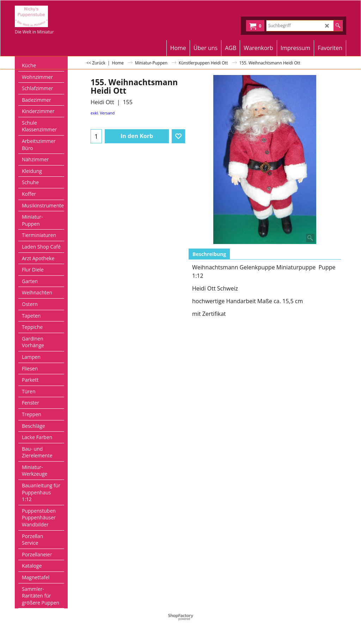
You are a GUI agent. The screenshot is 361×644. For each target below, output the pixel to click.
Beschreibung (209, 254)
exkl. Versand (103, 113)
